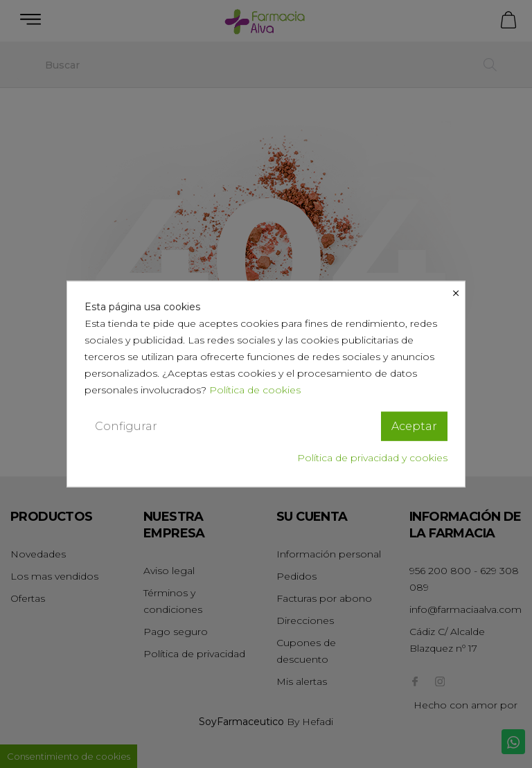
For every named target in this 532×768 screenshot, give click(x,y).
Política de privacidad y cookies (372, 458)
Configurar (126, 426)
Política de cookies (255, 389)
